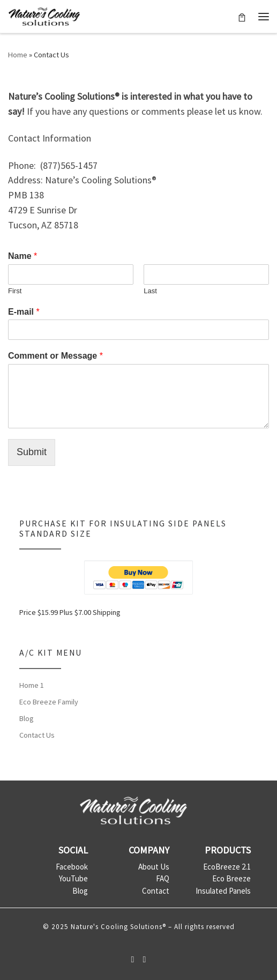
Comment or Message (55, 356)
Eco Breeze (231, 878)
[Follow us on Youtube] (145, 959)
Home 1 (32, 685)
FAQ (163, 878)
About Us (154, 867)
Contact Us (37, 735)
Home (18, 55)
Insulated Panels (223, 891)
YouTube (73, 878)
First (15, 291)
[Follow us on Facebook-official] (133, 959)
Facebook (72, 867)
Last (150, 291)
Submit (32, 452)
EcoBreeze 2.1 (227, 867)
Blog (27, 718)
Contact (156, 891)
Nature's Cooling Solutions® (118, 927)
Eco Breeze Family (49, 702)
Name (23, 256)
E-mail (24, 312)
